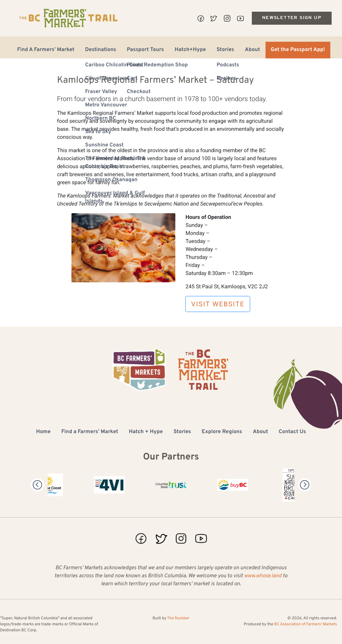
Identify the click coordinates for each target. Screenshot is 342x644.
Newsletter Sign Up (292, 18)
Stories (225, 50)
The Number (178, 618)
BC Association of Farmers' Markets (306, 624)
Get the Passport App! (298, 50)
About (252, 50)
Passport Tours (145, 50)
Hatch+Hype (190, 50)
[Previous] (37, 485)
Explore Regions (222, 432)
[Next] (305, 485)
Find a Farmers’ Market (90, 432)
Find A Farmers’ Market (46, 50)
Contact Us (292, 432)
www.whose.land (263, 576)
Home (43, 432)
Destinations (101, 50)
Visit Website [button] (218, 304)
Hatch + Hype (146, 432)
